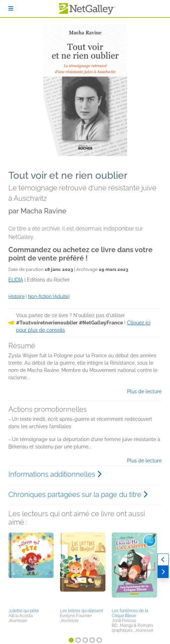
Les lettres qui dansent (82, 611)
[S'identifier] (11, 9)
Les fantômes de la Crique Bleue (130, 613)
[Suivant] (163, 572)
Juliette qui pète (24, 611)
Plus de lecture (144, 391)
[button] (31, 569)
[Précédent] (163, 560)
